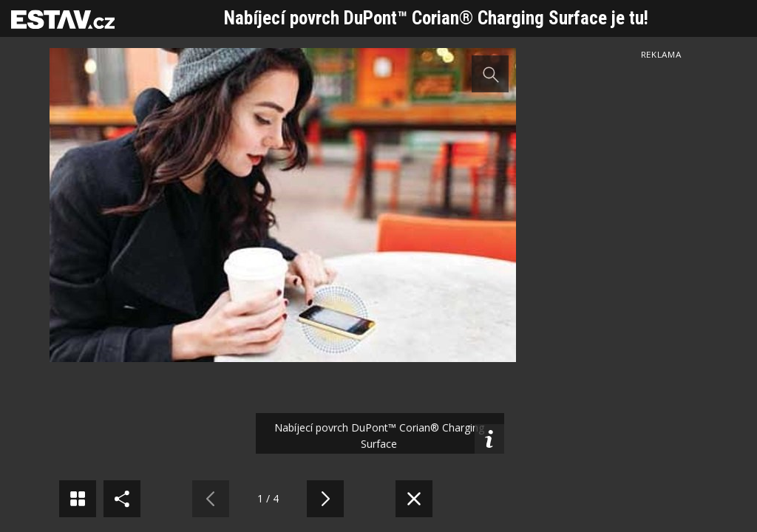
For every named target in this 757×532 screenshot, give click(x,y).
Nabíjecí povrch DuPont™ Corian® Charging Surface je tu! (436, 18)
